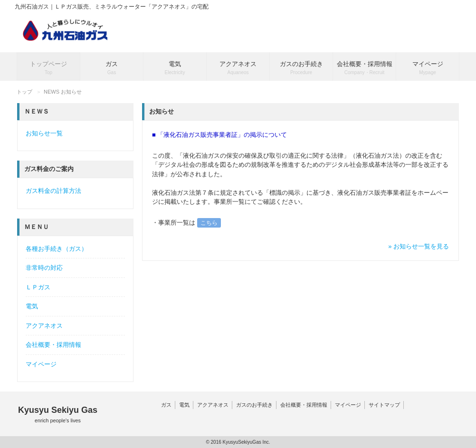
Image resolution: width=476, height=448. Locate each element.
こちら (209, 223)
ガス (166, 405)
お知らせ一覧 (44, 133)
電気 (32, 306)
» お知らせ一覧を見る (419, 246)
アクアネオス (44, 326)
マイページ (41, 364)
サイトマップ (384, 405)
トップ (24, 92)
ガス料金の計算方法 (53, 191)
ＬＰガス (38, 287)
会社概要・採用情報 (53, 345)
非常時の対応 (44, 268)
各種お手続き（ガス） (57, 249)
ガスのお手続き (254, 405)
